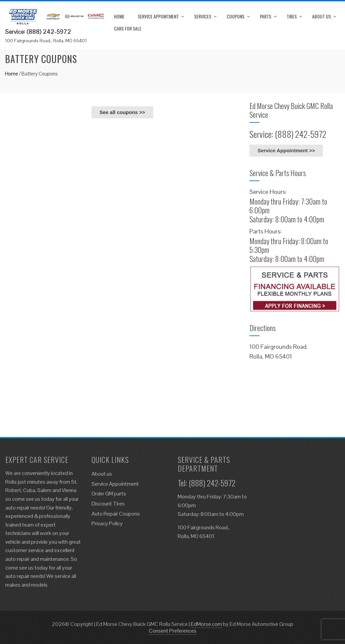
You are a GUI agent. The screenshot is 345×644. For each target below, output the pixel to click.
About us (322, 16)
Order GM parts (109, 494)
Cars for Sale (128, 28)
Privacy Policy (107, 523)
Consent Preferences (173, 631)
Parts (266, 16)
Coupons (236, 16)
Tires (292, 16)
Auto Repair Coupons (116, 514)
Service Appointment (158, 16)
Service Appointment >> (286, 150)
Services (203, 16)
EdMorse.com (206, 624)
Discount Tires (108, 504)
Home (119, 16)
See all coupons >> (122, 112)
